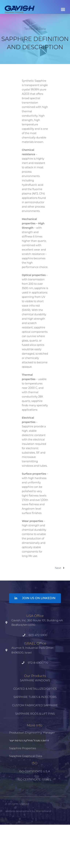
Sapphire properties (23, 748)
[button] (63, 9)
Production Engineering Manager (32, 733)
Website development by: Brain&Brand (28, 811)
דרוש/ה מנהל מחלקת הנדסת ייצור (29, 740)
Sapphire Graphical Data (26, 756)
